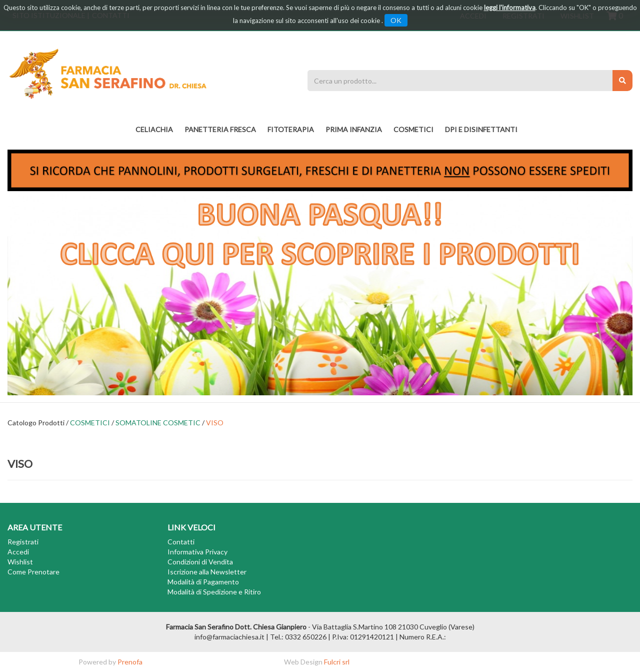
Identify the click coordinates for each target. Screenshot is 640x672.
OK (396, 20)
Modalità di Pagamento (203, 582)
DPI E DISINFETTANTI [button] (481, 129)
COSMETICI (90, 423)
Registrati (23, 542)
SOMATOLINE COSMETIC (158, 423)
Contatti (181, 542)
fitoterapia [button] (291, 129)
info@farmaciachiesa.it (229, 637)
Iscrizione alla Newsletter (207, 572)
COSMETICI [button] (413, 129)
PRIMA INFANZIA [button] (354, 129)
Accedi (18, 552)
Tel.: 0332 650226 (298, 637)
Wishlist (20, 562)
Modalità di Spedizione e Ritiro (214, 592)
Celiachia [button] (154, 129)
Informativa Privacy (197, 552)
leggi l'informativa (510, 8)
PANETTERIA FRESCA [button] (220, 129)
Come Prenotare (33, 572)
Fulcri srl (337, 662)
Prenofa (130, 662)
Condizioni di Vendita (200, 562)
